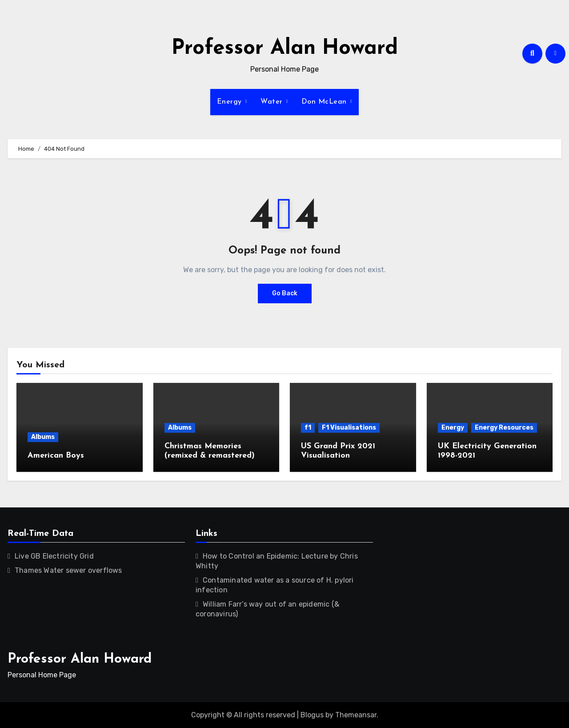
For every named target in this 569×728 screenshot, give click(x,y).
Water (273, 102)
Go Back (285, 293)
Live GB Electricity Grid (54, 556)
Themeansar (356, 715)
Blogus (312, 715)
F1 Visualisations (349, 428)
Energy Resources (504, 428)
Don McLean (325, 102)
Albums (43, 437)
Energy (231, 102)
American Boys (56, 456)
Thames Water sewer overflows (68, 570)
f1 (308, 428)
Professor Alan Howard (285, 49)
